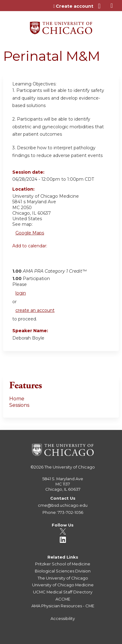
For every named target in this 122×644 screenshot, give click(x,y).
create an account (35, 310)
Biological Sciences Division (63, 571)
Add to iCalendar (46, 259)
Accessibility (63, 618)
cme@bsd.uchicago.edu (63, 505)
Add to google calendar (19, 259)
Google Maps (30, 233)
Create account (75, 6)
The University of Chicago (70, 467)
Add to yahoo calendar (33, 259)
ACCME (63, 599)
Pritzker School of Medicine (63, 564)
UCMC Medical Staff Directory (63, 592)
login (21, 293)
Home (17, 399)
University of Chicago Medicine (63, 585)
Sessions (19, 405)
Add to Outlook (61, 259)
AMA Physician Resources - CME (63, 606)
